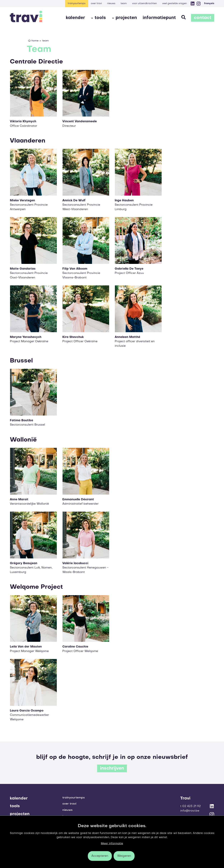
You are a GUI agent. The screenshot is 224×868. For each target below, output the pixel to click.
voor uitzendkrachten (144, 3)
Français (209, 3)
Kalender (75, 18)
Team (124, 3)
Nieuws (111, 3)
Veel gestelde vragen (174, 3)
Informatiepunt (159, 18)
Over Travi (96, 3)
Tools (100, 18)
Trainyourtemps (77, 3)
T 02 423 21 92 (190, 806)
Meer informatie (112, 844)
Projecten (126, 18)
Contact (203, 18)
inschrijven (112, 769)
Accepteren (100, 856)
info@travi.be (190, 811)
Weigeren (124, 856)
